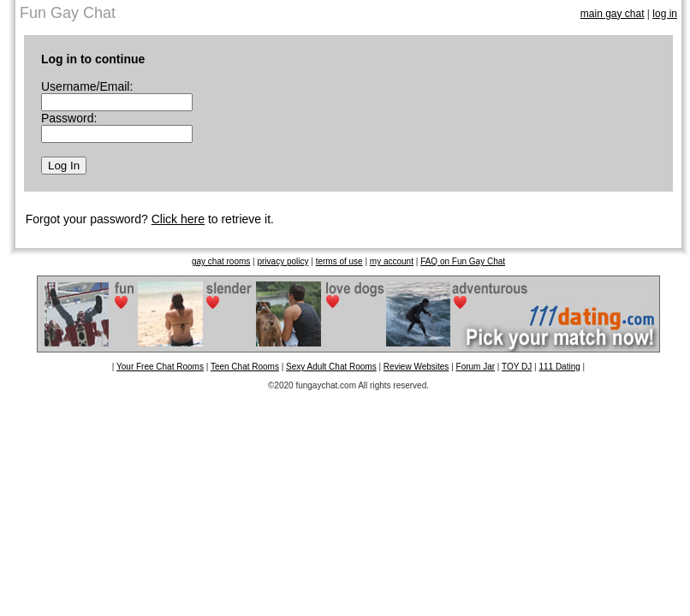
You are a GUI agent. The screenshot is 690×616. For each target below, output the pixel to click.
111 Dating (559, 367)
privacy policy (283, 261)
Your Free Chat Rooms (160, 367)
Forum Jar (476, 367)
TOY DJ (517, 367)
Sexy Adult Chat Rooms (331, 367)
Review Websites (416, 367)
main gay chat (613, 14)
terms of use (339, 261)
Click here (178, 219)
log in (665, 14)
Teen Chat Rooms (245, 367)
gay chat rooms (221, 261)
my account (392, 261)
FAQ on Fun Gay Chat (463, 261)
